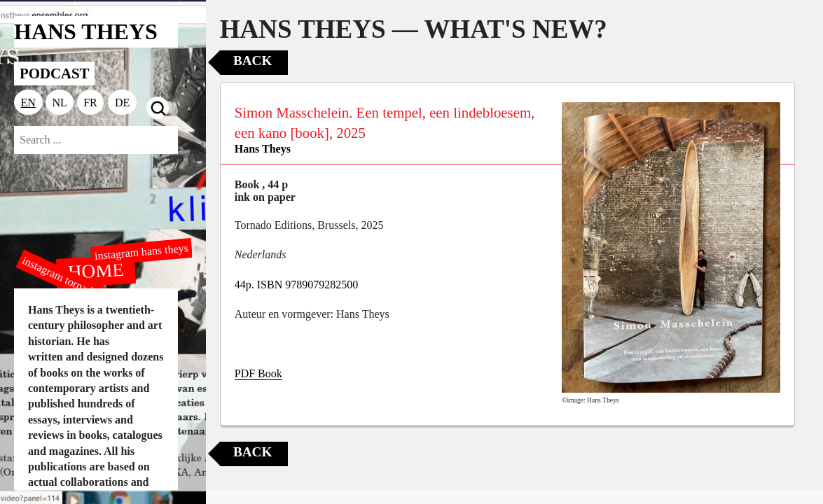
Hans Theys (263, 149)
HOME (96, 270)
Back (253, 61)
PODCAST (54, 73)
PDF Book (258, 373)
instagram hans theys (141, 252)
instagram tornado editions (77, 285)
